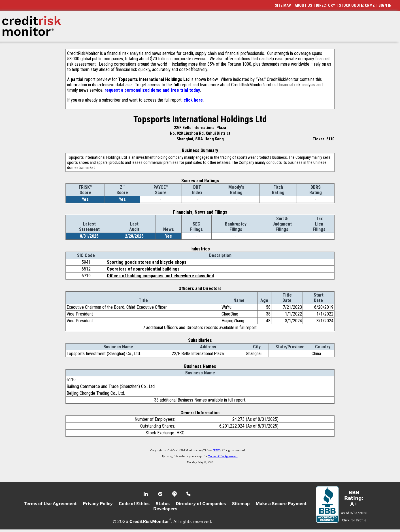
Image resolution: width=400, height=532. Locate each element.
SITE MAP (283, 5)
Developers (165, 509)
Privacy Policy (98, 504)
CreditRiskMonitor (149, 521)
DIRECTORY (325, 5)
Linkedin (146, 494)
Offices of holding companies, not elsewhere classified (160, 276)
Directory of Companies (201, 504)
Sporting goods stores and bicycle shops (147, 262)
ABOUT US (303, 5)
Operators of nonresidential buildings (143, 269)
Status (163, 504)
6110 (330, 139)
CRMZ (216, 451)
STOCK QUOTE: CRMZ (357, 5)
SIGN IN (385, 5)
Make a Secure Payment (281, 504)
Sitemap (241, 504)
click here (193, 100)
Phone (189, 494)
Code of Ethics (134, 504)
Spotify (161, 494)
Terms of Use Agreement (223, 457)
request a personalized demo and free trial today (152, 90)
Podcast (175, 494)
